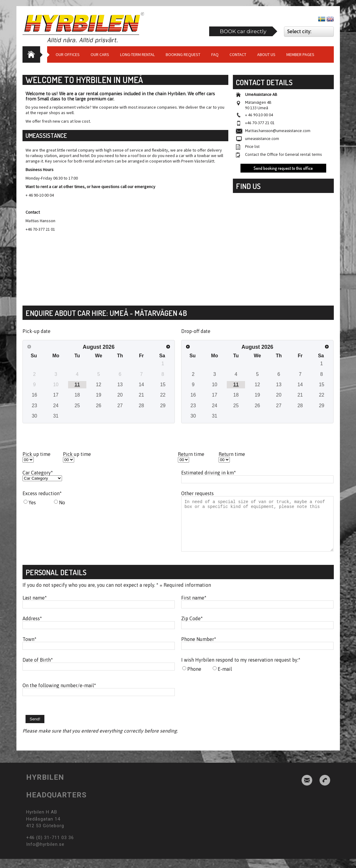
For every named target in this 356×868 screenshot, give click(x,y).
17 (56, 395)
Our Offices (68, 54)
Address (32, 628)
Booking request (183, 54)
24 (56, 406)
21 (141, 395)
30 (34, 416)
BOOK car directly (243, 31)
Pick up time (36, 454)
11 (77, 385)
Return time (191, 454)
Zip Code (192, 628)
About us (266, 54)
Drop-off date (196, 331)
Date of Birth (38, 669)
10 (215, 385)
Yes (32, 502)
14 (141, 385)
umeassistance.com (262, 139)
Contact (238, 54)
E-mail (225, 678)
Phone (194, 678)
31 (56, 416)
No (62, 502)
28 (141, 406)
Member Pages (300, 54)
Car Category (38, 473)
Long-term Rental (137, 54)
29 (163, 406)
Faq (215, 54)
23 (34, 406)
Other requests (197, 493)
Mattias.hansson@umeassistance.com (278, 131)
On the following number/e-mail (59, 695)
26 (99, 406)
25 (77, 406)
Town (29, 648)
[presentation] (227, 704)
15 (163, 385)
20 (120, 395)
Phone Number (199, 648)
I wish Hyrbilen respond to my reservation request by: (241, 669)
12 (99, 385)
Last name (35, 607)
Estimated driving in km (209, 473)
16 (34, 395)
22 (163, 395)
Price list (252, 147)
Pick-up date (36, 331)
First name (194, 607)
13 (120, 385)
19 (99, 395)
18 (77, 395)
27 (120, 406)
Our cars (100, 54)
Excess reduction (42, 493)
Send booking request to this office (283, 168)
